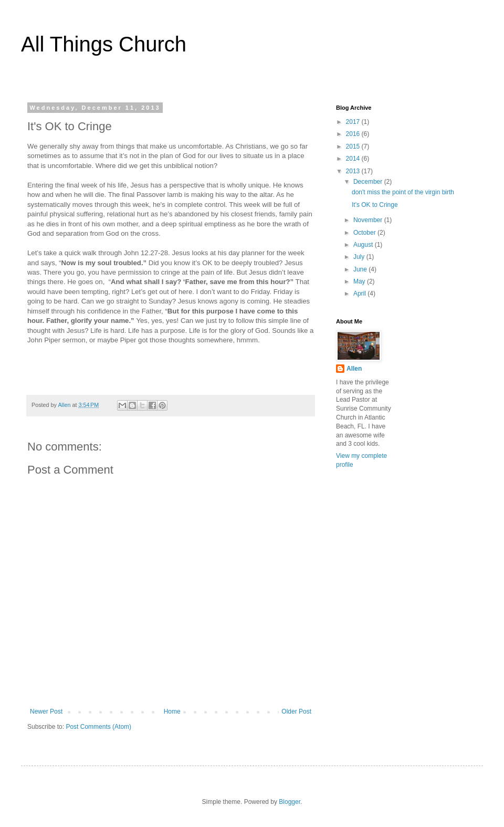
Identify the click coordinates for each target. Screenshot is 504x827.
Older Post (296, 711)
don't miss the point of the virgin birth (403, 192)
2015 (354, 146)
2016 (354, 134)
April (360, 294)
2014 (354, 159)
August (364, 245)
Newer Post (46, 711)
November (369, 220)
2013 (354, 171)
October (365, 233)
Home (172, 711)
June (361, 269)
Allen (354, 369)
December (369, 182)
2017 (354, 122)
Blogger (290, 802)
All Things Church (104, 44)
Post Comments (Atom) (98, 727)
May (360, 281)
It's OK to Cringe (375, 205)
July (360, 257)
